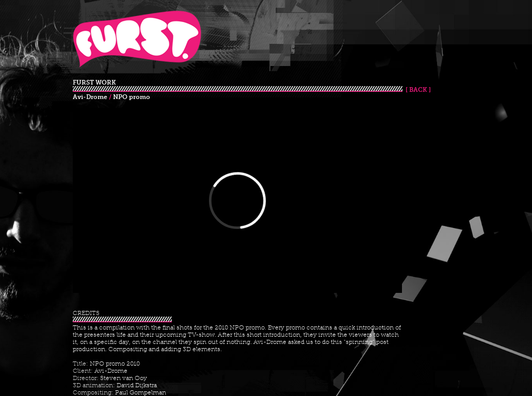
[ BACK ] (417, 90)
